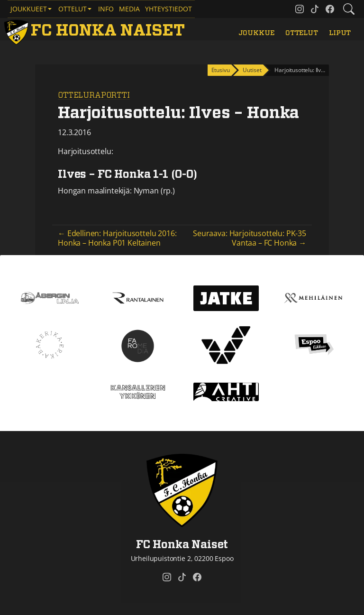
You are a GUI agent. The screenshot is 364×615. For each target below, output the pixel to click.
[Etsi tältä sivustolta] (349, 9)
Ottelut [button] (73, 9)
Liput (340, 33)
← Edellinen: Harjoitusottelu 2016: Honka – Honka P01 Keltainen (117, 238)
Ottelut (302, 33)
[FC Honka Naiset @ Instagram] (300, 9)
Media (129, 9)
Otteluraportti (94, 95)
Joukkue (256, 33)
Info (106, 9)
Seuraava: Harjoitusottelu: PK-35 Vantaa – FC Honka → (250, 238)
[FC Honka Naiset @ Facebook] (330, 9)
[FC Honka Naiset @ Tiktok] (315, 9)
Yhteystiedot (168, 9)
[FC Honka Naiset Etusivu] (96, 31)
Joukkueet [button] (29, 9)
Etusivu (221, 70)
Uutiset (252, 70)
